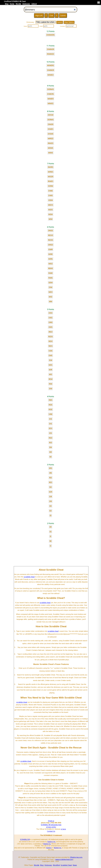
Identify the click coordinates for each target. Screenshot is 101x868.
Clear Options (69, 22)
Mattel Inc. (47, 844)
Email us (51, 821)
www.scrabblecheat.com (64, 859)
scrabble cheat (29, 577)
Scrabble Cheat (66, 865)
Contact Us (51, 831)
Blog (7, 4)
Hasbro (49, 848)
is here (63, 829)
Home (12, 4)
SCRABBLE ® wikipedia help (51, 825)
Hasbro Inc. (52, 842)
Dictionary (26, 4)
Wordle (18, 4)
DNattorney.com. (76, 857)
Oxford (34, 4)
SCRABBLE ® (25, 839)
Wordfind (56, 865)
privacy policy (51, 827)
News (75, 865)
